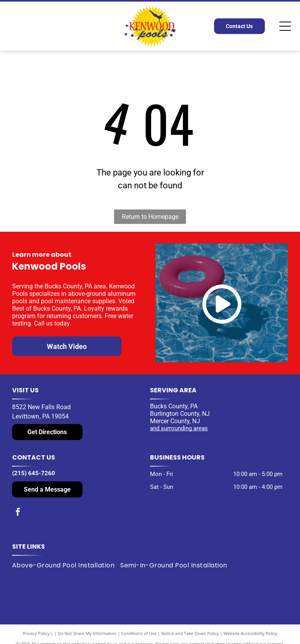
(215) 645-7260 (34, 473)
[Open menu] (285, 26)
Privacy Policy (36, 633)
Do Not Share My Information (87, 633)
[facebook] (18, 513)
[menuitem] (66, 565)
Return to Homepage (150, 217)
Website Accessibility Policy (250, 633)
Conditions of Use (139, 633)
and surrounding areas (179, 428)
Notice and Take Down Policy (190, 633)
